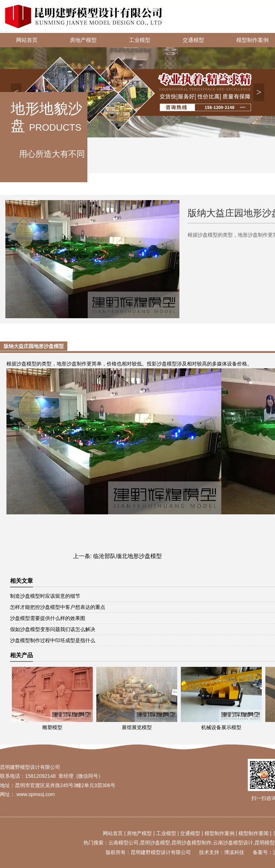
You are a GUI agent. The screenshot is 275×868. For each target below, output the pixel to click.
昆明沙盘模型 (155, 843)
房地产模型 (83, 40)
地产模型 (142, 833)
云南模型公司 (124, 843)
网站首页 (27, 40)
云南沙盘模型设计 (233, 843)
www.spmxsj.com (36, 794)
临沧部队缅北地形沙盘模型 (127, 556)
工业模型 (140, 40)
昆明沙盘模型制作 (192, 843)
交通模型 (193, 40)
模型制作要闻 (254, 833)
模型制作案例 (219, 833)
